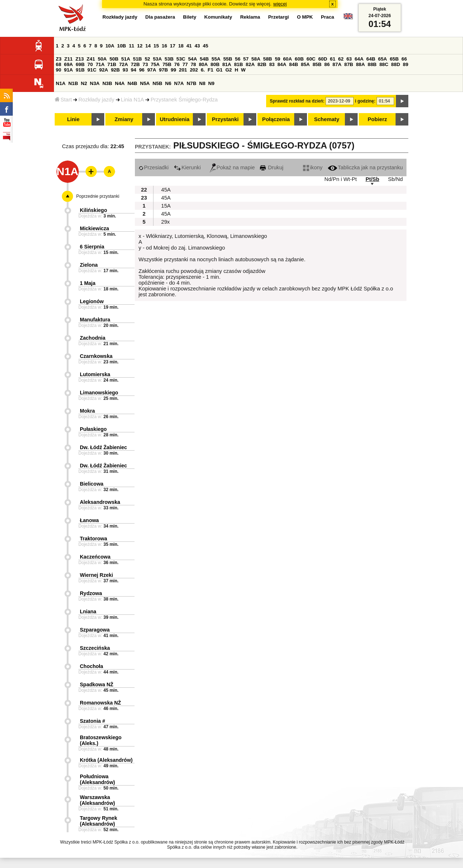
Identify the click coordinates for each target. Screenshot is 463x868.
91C (92, 70)
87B (349, 64)
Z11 (68, 59)
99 (173, 70)
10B (121, 46)
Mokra (87, 411)
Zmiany (124, 119)
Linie (73, 119)
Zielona (89, 265)
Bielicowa (92, 484)
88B (372, 64)
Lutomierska (95, 374)
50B (114, 59)
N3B (107, 83)
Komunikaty (218, 17)
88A (360, 64)
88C (384, 64)
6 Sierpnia (92, 247)
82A (250, 64)
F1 (210, 70)
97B (163, 70)
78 (193, 64)
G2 (229, 70)
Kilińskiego (94, 210)
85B (317, 64)
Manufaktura (95, 320)
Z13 (80, 59)
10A (110, 46)
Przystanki (225, 119)
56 (238, 59)
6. (203, 70)
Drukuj (272, 167)
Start (63, 100)
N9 (211, 83)
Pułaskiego (93, 429)
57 (246, 59)
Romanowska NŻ (100, 703)
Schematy (326, 119)
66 (404, 59)
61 (333, 59)
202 (194, 70)
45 (205, 46)
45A (166, 190)
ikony (313, 167)
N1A (61, 83)
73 (145, 64)
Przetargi (278, 17)
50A (102, 59)
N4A (120, 83)
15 (156, 46)
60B (299, 59)
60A (287, 59)
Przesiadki (154, 167)
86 (327, 64)
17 (173, 46)
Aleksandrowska (100, 502)
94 (134, 70)
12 (140, 46)
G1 (219, 70)
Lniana (88, 612)
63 (349, 59)
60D (323, 59)
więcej (280, 4)
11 (131, 46)
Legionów (92, 301)
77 (185, 64)
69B (80, 64)
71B (112, 64)
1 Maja (88, 283)
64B (371, 59)
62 (341, 59)
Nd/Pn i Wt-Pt (341, 179)
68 (59, 64)
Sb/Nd (395, 179)
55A (216, 59)
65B (394, 59)
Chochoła (92, 666)
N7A (179, 83)
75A (155, 64)
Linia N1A (133, 100)
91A (69, 70)
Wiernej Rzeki (96, 575)
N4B (133, 83)
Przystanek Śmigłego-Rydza (184, 100)
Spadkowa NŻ (97, 684)
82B (262, 64)
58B (268, 59)
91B (80, 70)
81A (227, 64)
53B (169, 59)
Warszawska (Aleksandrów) (97, 800)
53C (181, 59)
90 (59, 70)
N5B (157, 83)
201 (183, 70)
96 (142, 70)
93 (125, 70)
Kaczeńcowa (95, 557)
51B (137, 59)
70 (90, 64)
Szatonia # (92, 721)
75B (167, 64)
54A (192, 59)
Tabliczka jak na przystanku (365, 167)
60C (311, 59)
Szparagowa (95, 630)
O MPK (305, 17)
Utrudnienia (174, 119)
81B (238, 64)
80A (203, 64)
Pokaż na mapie (232, 167)
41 (189, 46)
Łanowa (89, 520)
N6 (168, 83)
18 (181, 46)
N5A (145, 83)
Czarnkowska (96, 356)
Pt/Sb (372, 179)
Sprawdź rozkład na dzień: (297, 101)
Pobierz (378, 119)
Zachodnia (93, 338)
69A (69, 64)
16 (165, 46)
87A (337, 64)
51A (126, 59)
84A (282, 64)
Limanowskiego (99, 393)
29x (166, 222)
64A (359, 59)
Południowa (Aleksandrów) (97, 779)
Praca (327, 17)
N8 (202, 83)
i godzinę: (365, 101)
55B (227, 59)
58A (256, 59)
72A (124, 64)
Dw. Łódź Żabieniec (103, 447)
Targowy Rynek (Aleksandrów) (98, 821)
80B (215, 64)
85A (305, 64)
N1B (73, 83)
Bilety (190, 17)
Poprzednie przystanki (98, 196)
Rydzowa (91, 593)
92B (115, 70)
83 (272, 64)
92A (104, 70)
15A (166, 206)
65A (382, 59)
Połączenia (276, 119)
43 (197, 46)
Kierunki (187, 167)
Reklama (250, 17)
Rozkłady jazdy (96, 100)
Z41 (91, 59)
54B (204, 59)
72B (135, 64)
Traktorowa (94, 539)
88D (396, 64)
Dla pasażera (160, 17)
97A (152, 70)
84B (293, 64)
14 (148, 46)
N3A (95, 83)
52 (147, 59)
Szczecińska (95, 648)
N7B (192, 83)
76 (177, 64)
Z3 (59, 59)
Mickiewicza (94, 228)
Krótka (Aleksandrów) (106, 760)
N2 (84, 83)
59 (278, 59)
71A (100, 64)
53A (157, 59)
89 (406, 64)
